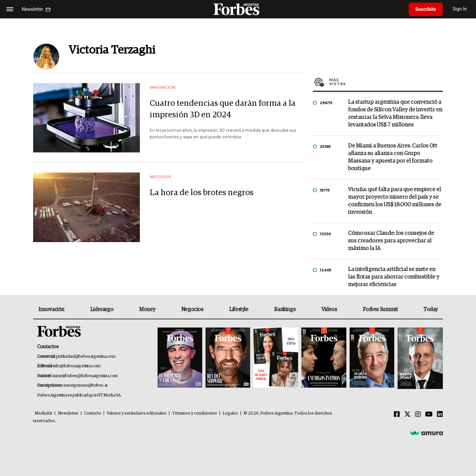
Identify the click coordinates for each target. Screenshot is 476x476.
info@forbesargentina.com (77, 366)
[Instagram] (418, 415)
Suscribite (426, 9)
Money (147, 309)
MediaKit (43, 413)
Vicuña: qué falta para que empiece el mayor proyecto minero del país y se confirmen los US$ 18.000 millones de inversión (395, 201)
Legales (230, 413)
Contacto (93, 413)
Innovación (51, 309)
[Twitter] (407, 415)
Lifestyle (239, 309)
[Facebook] (397, 415)
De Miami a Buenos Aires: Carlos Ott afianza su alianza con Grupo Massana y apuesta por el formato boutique (393, 157)
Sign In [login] (460, 9)
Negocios (192, 309)
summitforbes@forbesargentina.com (85, 376)
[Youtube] (429, 415)
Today (431, 309)
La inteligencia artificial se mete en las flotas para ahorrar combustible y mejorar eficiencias (394, 277)
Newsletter (68, 413)
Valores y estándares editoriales (137, 413)
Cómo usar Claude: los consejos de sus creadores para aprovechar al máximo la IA (391, 241)
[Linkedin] (440, 415)
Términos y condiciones (195, 413)
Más (386, 82)
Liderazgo (102, 309)
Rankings (285, 309)
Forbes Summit (380, 309)
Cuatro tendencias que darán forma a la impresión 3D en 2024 (223, 109)
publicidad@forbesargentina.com (86, 357)
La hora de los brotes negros (202, 193)
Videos (329, 309)
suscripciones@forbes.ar (86, 385)
